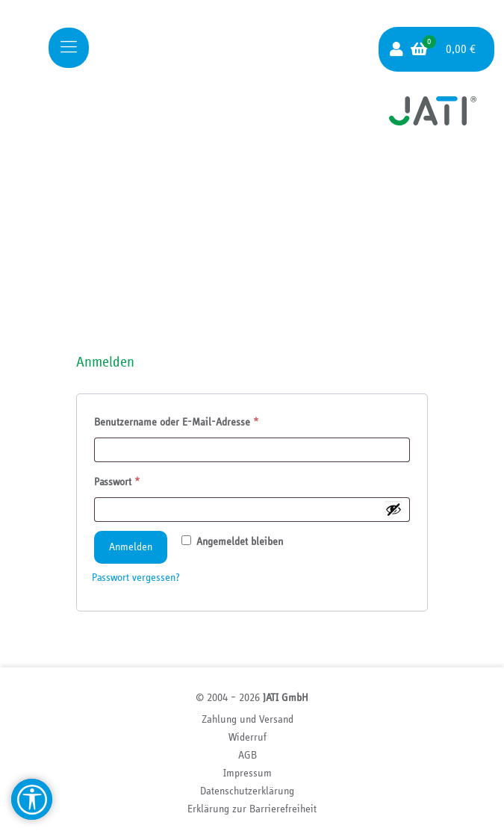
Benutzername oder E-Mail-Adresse (201, 420)
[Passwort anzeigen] (393, 509)
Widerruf (248, 737)
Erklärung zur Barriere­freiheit (252, 809)
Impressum (248, 773)
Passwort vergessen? (136, 578)
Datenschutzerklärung (247, 791)
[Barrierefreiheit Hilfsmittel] (32, 799)
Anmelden (131, 547)
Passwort (142, 479)
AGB (248, 755)
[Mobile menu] (69, 48)
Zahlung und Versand (248, 719)
